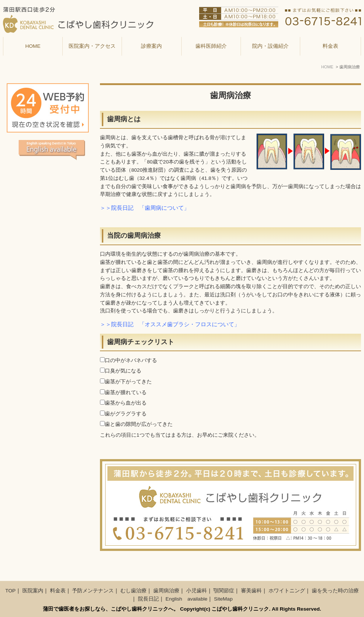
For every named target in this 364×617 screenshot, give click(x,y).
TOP (10, 591)
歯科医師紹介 (211, 46)
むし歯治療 (134, 591)
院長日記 (148, 599)
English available (186, 599)
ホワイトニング (287, 591)
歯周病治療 (166, 591)
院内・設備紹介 (270, 46)
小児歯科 (197, 591)
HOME (33, 46)
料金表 (330, 46)
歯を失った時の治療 (335, 591)
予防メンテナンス (93, 591)
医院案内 (33, 591)
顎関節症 (224, 591)
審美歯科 (251, 591)
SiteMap (223, 599)
